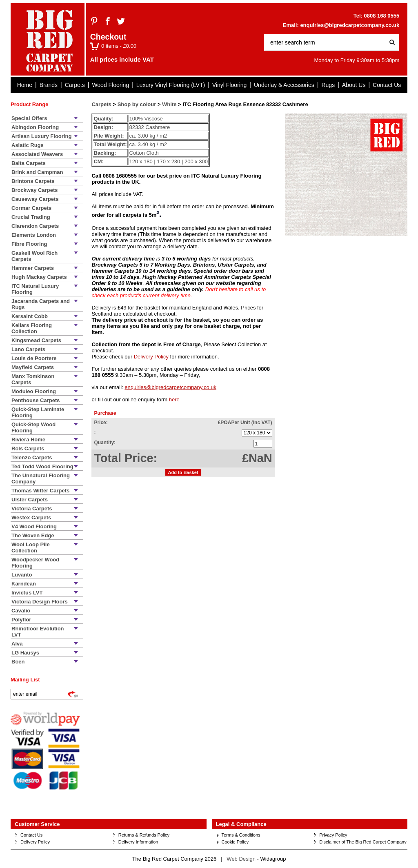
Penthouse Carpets (36, 400)
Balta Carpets (29, 163)
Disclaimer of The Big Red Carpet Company (363, 842)
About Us (354, 85)
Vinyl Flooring (230, 85)
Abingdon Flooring (35, 127)
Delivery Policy (151, 357)
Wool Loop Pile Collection (31, 548)
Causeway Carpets (35, 199)
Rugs (328, 85)
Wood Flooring (110, 85)
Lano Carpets (28, 349)
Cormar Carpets (31, 208)
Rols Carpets (28, 448)
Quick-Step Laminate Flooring (38, 412)
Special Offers (29, 118)
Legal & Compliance (241, 824)
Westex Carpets (31, 517)
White (169, 104)
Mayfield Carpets (33, 367)
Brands (49, 85)
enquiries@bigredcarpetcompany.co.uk (350, 25)
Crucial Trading (31, 217)
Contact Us (387, 85)
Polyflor (21, 620)
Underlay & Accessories (284, 85)
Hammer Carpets (33, 268)
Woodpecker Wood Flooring (35, 563)
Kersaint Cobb (30, 316)
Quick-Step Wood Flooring (33, 427)
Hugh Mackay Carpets (39, 277)
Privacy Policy (333, 835)
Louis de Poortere (34, 358)
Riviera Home (28, 440)
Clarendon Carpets (35, 226)
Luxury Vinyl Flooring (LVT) (171, 85)
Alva (17, 644)
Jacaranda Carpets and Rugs (41, 304)
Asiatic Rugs (28, 145)
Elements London (34, 235)
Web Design (241, 859)
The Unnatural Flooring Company (41, 479)
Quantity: (105, 443)
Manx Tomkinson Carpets (33, 379)
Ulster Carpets (30, 500)
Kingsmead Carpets (36, 340)
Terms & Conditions (241, 835)
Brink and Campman (37, 172)
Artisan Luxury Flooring (41, 136)
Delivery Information (138, 842)
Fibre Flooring (29, 244)
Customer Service (37, 824)
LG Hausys (25, 653)
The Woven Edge (33, 535)
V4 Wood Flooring (34, 526)
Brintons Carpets (33, 181)
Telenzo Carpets (32, 457)
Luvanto (22, 575)
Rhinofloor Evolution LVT (38, 632)
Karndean (24, 584)
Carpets (75, 85)
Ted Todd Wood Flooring (42, 466)
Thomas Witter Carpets (40, 491)
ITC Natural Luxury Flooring (35, 289)
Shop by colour (137, 104)
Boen (18, 662)
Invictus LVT (27, 593)
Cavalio (21, 611)
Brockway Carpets (34, 190)
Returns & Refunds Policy (144, 835)
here (174, 400)
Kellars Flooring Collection (32, 328)
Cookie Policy (235, 842)
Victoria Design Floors (40, 602)
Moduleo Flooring (34, 391)
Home (25, 85)
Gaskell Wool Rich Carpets (34, 256)
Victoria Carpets (32, 509)
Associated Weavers (37, 154)
